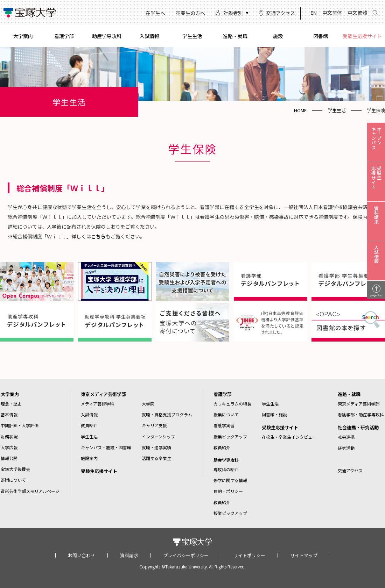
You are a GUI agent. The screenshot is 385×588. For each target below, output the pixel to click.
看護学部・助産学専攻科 (361, 414)
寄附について (13, 480)
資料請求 (129, 555)
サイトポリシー (249, 555)
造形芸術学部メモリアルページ (30, 491)
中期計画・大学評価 (20, 425)
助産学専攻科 (107, 36)
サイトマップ (304, 555)
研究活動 (346, 448)
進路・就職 (235, 36)
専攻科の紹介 (226, 469)
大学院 (148, 404)
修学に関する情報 (230, 480)
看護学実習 (224, 425)
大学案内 (23, 36)
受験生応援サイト (362, 36)
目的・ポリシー (228, 491)
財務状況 (9, 436)
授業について (226, 414)
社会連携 (346, 437)
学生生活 (192, 36)
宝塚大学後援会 (15, 469)
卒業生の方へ (190, 13)
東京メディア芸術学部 (103, 394)
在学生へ (155, 13)
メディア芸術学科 (97, 404)
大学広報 (9, 447)
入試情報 (149, 36)
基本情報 (9, 414)
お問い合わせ (82, 555)
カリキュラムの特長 (232, 404)
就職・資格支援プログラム (167, 414)
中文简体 (332, 13)
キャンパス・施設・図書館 (106, 447)
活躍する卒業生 (156, 458)
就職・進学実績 (156, 447)
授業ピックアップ (230, 436)
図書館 (321, 36)
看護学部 (64, 36)
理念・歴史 (11, 404)
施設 (278, 36)
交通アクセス (281, 13)
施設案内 (89, 458)
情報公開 (9, 458)
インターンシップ (158, 436)
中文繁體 (357, 13)
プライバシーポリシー (186, 555)
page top (376, 295)
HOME (300, 110)
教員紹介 (89, 425)
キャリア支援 (154, 425)
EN (314, 13)
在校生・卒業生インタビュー (289, 437)
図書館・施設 (274, 414)
